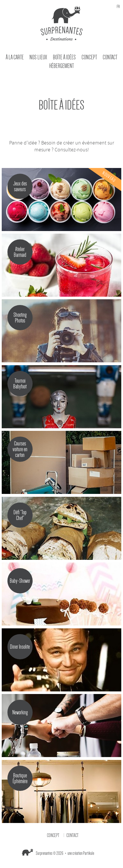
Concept (89, 57)
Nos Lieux (38, 57)
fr (118, 7)
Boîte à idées (64, 57)
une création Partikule (81, 853)
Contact (110, 57)
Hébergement (61, 66)
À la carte (15, 57)
